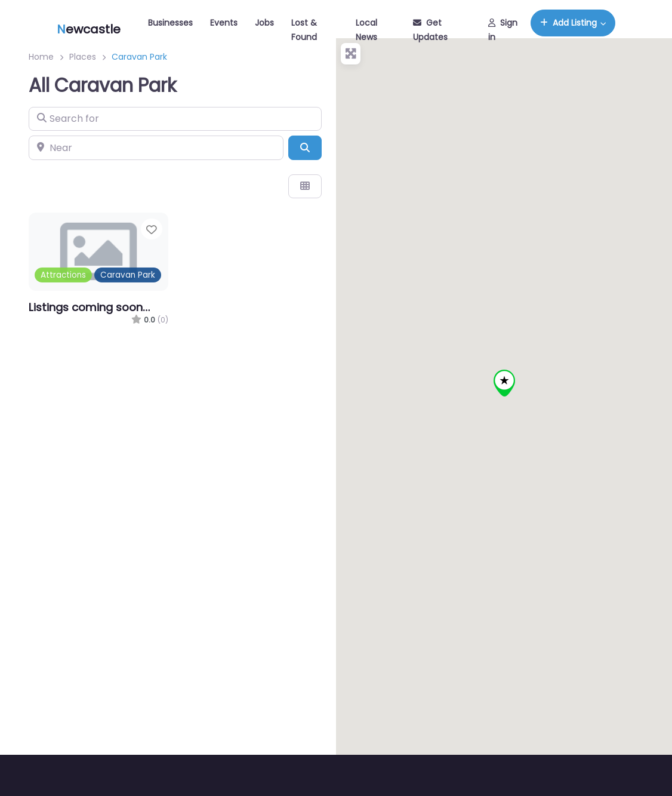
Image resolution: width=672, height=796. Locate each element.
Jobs (264, 23)
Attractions (63, 275)
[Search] (305, 147)
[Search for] (175, 119)
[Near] (156, 147)
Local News (366, 30)
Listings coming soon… (89, 307)
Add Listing (568, 23)
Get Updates (430, 30)
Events (224, 23)
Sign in (503, 30)
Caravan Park (128, 275)
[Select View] (305, 186)
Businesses (170, 23)
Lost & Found (304, 30)
